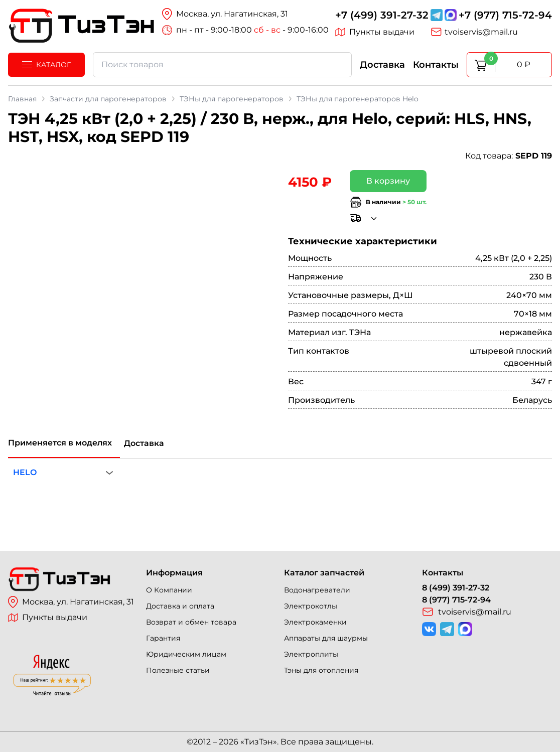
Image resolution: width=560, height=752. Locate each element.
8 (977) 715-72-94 (456, 600)
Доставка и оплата (180, 606)
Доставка (382, 65)
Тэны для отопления (321, 670)
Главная (22, 99)
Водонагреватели (317, 590)
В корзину (388, 181)
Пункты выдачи (375, 32)
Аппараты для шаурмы (326, 638)
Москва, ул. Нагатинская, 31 (71, 602)
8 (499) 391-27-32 (456, 588)
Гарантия (163, 638)
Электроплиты (311, 654)
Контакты (436, 65)
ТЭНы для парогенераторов (232, 99)
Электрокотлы (311, 606)
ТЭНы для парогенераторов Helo (358, 99)
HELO (25, 472)
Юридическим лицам (186, 654)
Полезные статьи (178, 670)
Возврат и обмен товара (191, 622)
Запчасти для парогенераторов (108, 99)
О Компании (169, 590)
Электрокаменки (315, 622)
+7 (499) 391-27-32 (382, 15)
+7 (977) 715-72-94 (505, 15)
